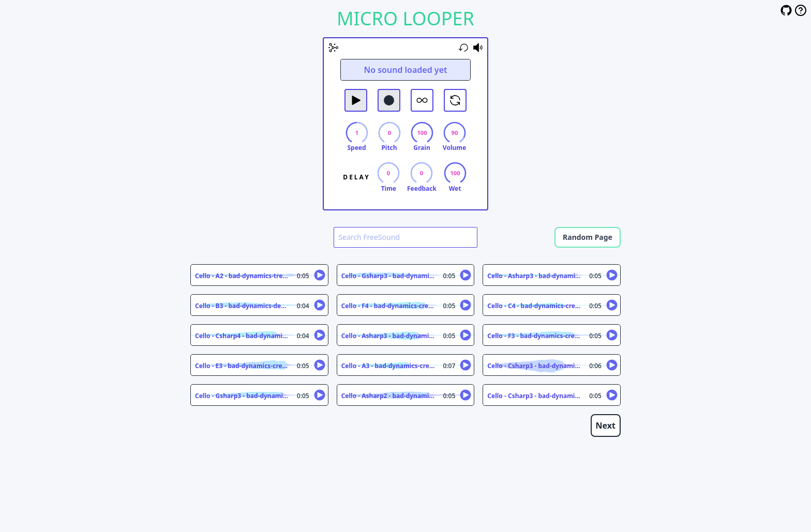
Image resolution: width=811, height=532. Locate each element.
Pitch (389, 148)
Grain (422, 148)
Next (606, 425)
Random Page (588, 237)
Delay (356, 177)
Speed (356, 148)
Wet (455, 189)
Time (389, 189)
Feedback (422, 189)
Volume (454, 148)
